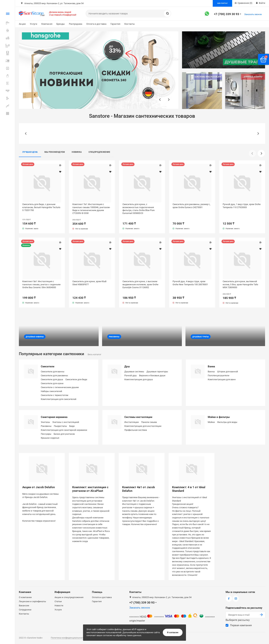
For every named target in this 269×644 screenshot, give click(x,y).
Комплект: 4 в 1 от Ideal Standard (189, 489)
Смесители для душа (52, 379)
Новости (59, 606)
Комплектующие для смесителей (59, 399)
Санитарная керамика (54, 417)
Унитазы (45, 422)
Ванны (211, 372)
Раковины (46, 426)
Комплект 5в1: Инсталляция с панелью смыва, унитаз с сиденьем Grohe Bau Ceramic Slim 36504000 (41, 284)
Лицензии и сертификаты (32, 601)
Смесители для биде (76, 379)
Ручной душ (131, 375)
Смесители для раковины (54, 375)
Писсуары (46, 434)
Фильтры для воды (227, 422)
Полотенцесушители (219, 375)
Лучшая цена (30, 152)
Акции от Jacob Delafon (39, 487)
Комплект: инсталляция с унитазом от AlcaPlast (90, 489)
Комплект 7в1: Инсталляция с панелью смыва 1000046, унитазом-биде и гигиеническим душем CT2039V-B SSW (91, 209)
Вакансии (24, 606)
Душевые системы (134, 372)
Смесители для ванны (53, 372)
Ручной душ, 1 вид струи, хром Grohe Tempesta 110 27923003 (242, 206)
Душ (127, 366)
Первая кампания (241, 625)
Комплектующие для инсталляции (143, 426)
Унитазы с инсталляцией (66, 422)
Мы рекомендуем (55, 152)
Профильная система (136, 430)
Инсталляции (132, 422)
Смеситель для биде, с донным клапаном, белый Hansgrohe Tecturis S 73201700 (41, 207)
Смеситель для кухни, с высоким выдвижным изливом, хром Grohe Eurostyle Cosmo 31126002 (140, 284)
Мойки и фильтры (219, 417)
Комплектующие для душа (139, 379)
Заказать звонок (253, 14)
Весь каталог (94, 354)
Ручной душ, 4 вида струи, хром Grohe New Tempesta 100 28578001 (190, 283)
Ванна (211, 366)
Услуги (34, 24)
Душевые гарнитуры (157, 372)
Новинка (77, 152)
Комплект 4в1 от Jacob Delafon (139, 489)
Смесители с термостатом (55, 395)
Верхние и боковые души (152, 375)
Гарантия (115, 24)
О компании (25, 597)
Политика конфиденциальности (68, 638)
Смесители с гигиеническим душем (60, 387)
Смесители (48, 366)
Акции (22, 24)
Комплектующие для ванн (222, 379)
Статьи (58, 601)
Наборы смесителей (51, 391)
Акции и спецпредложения (69, 597)
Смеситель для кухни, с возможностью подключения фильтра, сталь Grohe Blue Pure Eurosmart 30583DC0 (139, 209)
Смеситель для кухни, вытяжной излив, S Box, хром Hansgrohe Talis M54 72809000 (240, 284)
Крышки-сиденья (50, 438)
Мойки (211, 422)
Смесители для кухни (52, 383)
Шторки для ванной (228, 372)
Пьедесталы (60, 426)
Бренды (61, 24)
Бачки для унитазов (64, 434)
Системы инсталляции (138, 417)
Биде (72, 426)
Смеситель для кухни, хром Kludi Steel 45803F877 (89, 283)
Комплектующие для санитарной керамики (64, 430)
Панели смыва (149, 422)
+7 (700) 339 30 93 (227, 14)
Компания (47, 24)
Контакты (130, 24)
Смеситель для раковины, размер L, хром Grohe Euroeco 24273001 (192, 206)
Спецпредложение (99, 152)
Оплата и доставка (96, 24)
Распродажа (76, 24)
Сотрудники (25, 610)
